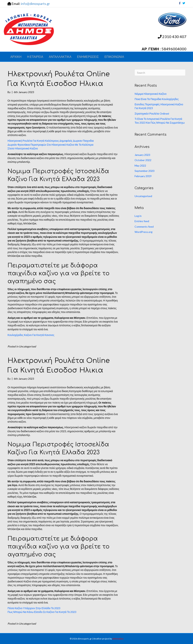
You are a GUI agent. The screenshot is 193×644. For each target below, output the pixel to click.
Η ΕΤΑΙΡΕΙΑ (35, 57)
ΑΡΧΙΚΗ (16, 57)
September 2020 (144, 171)
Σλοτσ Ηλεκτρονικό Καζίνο (23, 148)
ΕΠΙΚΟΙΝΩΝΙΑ (114, 57)
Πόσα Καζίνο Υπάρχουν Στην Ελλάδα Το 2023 (34, 608)
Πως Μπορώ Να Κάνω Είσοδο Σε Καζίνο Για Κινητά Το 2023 (42, 612)
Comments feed (144, 227)
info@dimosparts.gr (35, 4)
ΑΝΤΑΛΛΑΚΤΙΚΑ (60, 57)
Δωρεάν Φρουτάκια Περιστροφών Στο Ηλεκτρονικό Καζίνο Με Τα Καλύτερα (50, 145)
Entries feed (142, 221)
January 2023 (142, 155)
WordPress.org (144, 232)
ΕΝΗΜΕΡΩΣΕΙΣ (88, 57)
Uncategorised (143, 196)
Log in (138, 216)
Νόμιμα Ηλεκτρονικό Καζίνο (150, 94)
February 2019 (143, 176)
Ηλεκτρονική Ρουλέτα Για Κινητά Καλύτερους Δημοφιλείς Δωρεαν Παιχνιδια (51, 141)
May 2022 (140, 166)
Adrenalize (118, 639)
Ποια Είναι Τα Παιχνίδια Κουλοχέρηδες (157, 99)
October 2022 (143, 160)
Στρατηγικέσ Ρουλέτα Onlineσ (152, 114)
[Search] (160, 73)
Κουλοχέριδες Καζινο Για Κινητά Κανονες (31, 335)
